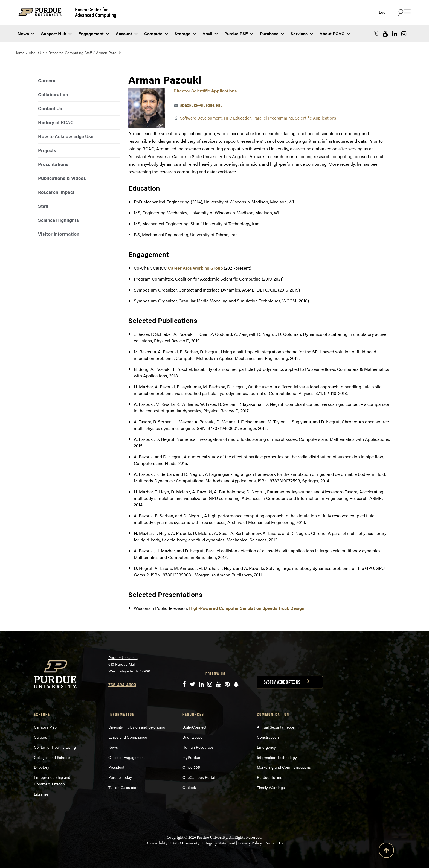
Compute (156, 34)
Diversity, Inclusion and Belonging (137, 727)
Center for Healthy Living (55, 747)
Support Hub (56, 34)
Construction (268, 737)
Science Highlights (58, 220)
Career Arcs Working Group (195, 268)
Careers (47, 80)
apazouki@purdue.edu (201, 105)
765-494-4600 (122, 684)
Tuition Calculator (123, 787)
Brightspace (192, 737)
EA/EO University (185, 843)
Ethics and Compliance (128, 737)
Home (19, 53)
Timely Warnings (271, 787)
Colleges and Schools (52, 757)
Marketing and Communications (284, 767)
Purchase (272, 34)
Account (127, 34)
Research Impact (56, 192)
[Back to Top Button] (386, 851)
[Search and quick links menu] (404, 13)
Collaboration (53, 94)
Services (302, 34)
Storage (185, 34)
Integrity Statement (219, 843)
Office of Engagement (127, 757)
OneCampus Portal (199, 777)
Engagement (94, 34)
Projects (47, 150)
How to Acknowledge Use (66, 136)
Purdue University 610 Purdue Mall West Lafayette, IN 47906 (129, 664)
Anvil (210, 34)
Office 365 (191, 767)
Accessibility (157, 843)
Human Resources (198, 747)
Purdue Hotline (269, 777)
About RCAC (335, 34)
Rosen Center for (96, 12)
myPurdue (191, 757)
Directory (42, 767)
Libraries (41, 794)
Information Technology (277, 757)
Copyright (175, 837)
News (26, 34)
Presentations (53, 164)
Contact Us (50, 108)
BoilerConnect (194, 727)
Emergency (266, 747)
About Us (37, 53)
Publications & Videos (62, 178)
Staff (43, 206)
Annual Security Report (276, 727)
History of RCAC (56, 122)
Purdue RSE (239, 34)
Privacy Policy (250, 843)
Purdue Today (120, 777)
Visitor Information (59, 234)
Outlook (189, 787)
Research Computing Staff (70, 53)
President (116, 767)
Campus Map (45, 727)
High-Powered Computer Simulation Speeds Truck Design (247, 608)
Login (384, 12)
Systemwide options (282, 682)
